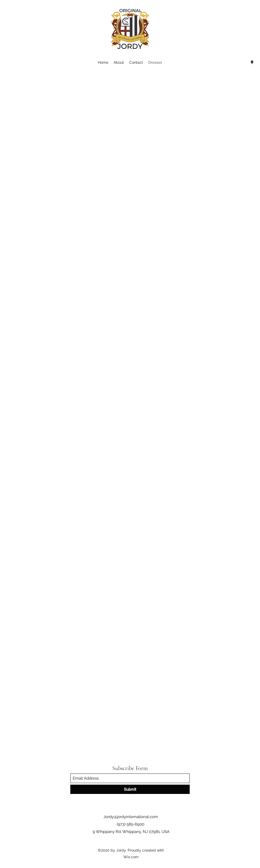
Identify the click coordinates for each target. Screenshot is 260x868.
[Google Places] (252, 62)
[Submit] (130, 789)
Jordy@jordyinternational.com (131, 817)
